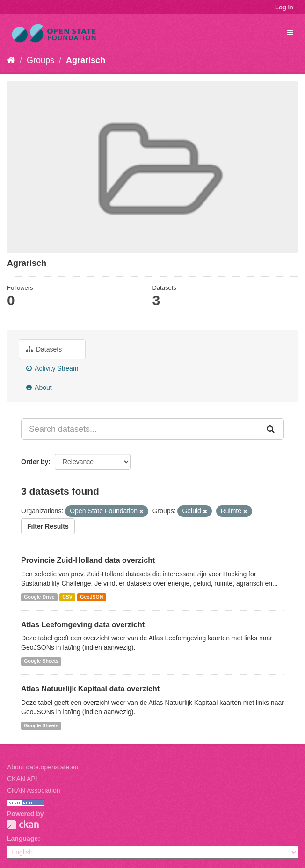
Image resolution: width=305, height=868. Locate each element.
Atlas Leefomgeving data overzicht (83, 625)
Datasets (44, 349)
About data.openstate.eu (43, 767)
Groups (40, 60)
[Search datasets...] (140, 429)
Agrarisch (86, 60)
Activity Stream (52, 368)
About (39, 387)
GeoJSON (91, 597)
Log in (284, 7)
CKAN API (22, 779)
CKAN (23, 824)
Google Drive (39, 597)
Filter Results (48, 526)
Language (22, 839)
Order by (35, 462)
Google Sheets (41, 661)
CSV (67, 597)
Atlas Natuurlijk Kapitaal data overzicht (90, 689)
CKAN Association (34, 790)
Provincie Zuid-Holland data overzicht (88, 560)
